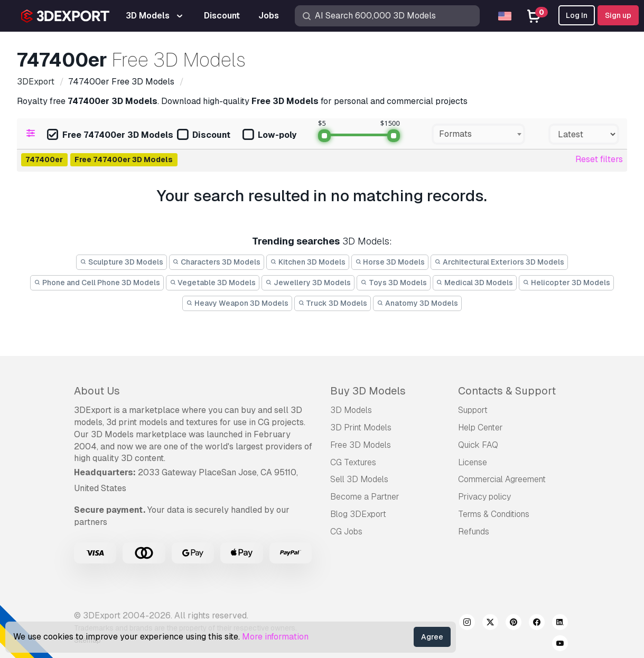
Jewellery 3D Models (308, 283)
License (473, 462)
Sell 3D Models (359, 479)
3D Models (351, 410)
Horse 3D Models (390, 262)
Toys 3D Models (394, 283)
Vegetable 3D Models (213, 283)
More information (275, 637)
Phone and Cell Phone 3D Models (97, 283)
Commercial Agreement (502, 479)
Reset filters (599, 159)
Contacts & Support (507, 391)
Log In (577, 15)
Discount (204, 135)
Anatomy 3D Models (417, 303)
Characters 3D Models (217, 262)
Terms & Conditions (494, 514)
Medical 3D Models (475, 283)
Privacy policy (484, 497)
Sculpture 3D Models (122, 262)
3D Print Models (361, 427)
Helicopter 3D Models (566, 283)
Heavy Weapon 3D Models (237, 303)
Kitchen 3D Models (308, 262)
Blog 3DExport (358, 514)
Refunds (474, 532)
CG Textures (353, 462)
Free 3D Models (361, 445)
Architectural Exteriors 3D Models (499, 262)
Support (473, 410)
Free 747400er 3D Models (110, 135)
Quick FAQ (478, 445)
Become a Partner (365, 497)
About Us (97, 391)
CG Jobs (346, 532)
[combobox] (478, 134)
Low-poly (269, 135)
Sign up (618, 15)
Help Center (480, 427)
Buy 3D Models (368, 391)
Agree (432, 637)
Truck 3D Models (333, 303)
